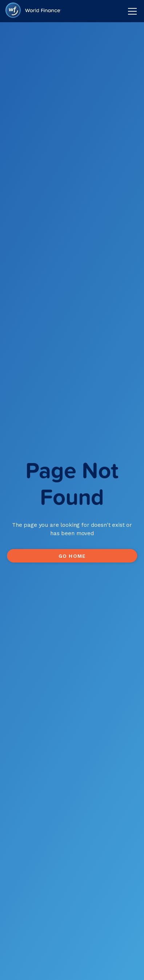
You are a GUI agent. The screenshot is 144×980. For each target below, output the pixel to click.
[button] (131, 11)
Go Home (72, 556)
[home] (33, 11)
